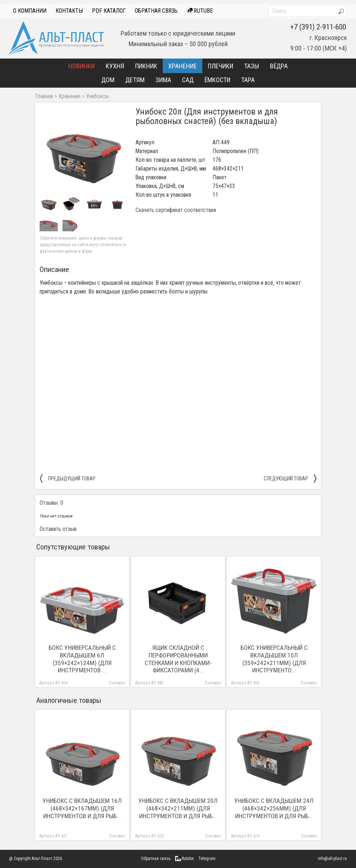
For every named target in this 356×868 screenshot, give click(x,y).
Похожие (117, 683)
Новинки (82, 66)
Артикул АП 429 (245, 836)
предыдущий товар (68, 478)
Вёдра (279, 66)
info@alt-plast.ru (332, 859)
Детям (135, 80)
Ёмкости (217, 80)
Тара (248, 80)
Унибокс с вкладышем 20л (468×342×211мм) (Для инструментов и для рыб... (178, 808)
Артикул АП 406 (245, 683)
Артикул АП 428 (149, 836)
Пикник (146, 66)
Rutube (200, 11)
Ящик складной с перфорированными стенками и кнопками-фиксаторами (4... (178, 659)
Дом (108, 80)
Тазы (252, 66)
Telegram (207, 859)
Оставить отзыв (58, 529)
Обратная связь (156, 11)
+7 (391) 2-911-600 (318, 27)
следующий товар (290, 478)
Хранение (183, 66)
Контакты (69, 11)
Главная (44, 96)
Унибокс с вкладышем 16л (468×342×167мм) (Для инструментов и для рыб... (82, 808)
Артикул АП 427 (53, 836)
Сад (188, 80)
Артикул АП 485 (149, 683)
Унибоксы (98, 96)
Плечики (221, 66)
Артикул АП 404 (53, 683)
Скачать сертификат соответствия (176, 210)
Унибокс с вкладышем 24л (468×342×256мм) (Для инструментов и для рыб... (274, 808)
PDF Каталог (109, 11)
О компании (30, 11)
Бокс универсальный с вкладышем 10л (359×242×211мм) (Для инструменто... (274, 659)
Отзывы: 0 (51, 503)
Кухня (115, 66)
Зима (163, 80)
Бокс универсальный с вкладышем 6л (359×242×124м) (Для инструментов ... (82, 659)
